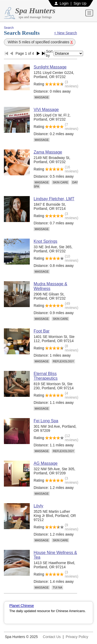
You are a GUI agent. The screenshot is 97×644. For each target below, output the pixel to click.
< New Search (65, 33)
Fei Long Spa (46, 421)
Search (9, 28)
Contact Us (52, 637)
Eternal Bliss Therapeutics (46, 376)
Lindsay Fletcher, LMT (54, 199)
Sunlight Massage (50, 67)
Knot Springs (46, 241)
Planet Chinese (22, 606)
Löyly (38, 506)
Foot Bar (42, 331)
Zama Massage (48, 152)
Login (64, 3)
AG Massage (46, 463)
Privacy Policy (77, 637)
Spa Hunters (35, 11)
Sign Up (80, 3)
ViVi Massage (46, 110)
